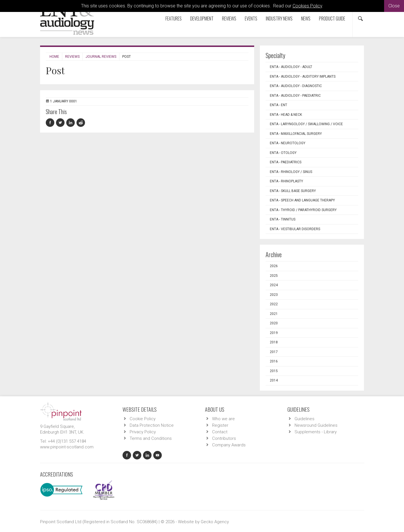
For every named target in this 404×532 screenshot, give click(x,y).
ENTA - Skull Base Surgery (293, 191)
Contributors (224, 438)
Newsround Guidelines (316, 425)
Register (220, 425)
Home (54, 57)
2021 (274, 314)
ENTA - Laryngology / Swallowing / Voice (306, 124)
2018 (274, 342)
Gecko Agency (215, 522)
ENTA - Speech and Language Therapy (302, 200)
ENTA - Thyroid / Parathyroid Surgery (303, 210)
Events (251, 18)
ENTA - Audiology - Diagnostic (296, 86)
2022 (274, 304)
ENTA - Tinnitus (283, 219)
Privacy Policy (143, 432)
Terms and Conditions (151, 438)
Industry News (279, 18)
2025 (274, 276)
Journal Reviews (101, 57)
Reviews (229, 18)
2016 (274, 361)
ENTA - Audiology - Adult (291, 67)
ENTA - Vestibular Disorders (295, 229)
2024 (274, 285)
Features (174, 18)
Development (202, 18)
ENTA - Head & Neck (286, 115)
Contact (220, 432)
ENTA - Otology (283, 153)
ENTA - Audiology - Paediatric (295, 96)
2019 (274, 333)
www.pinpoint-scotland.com (67, 447)
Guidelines (304, 419)
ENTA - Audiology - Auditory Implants (303, 77)
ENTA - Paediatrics (286, 162)
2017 (274, 352)
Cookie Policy (143, 419)
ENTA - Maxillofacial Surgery (296, 134)
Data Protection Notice (152, 425)
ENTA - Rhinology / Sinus (291, 172)
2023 (274, 295)
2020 (274, 323)
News (306, 18)
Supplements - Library (316, 432)
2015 (274, 371)
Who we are (223, 419)
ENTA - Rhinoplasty (286, 181)
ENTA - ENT (278, 105)
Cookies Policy (307, 6)
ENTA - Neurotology (288, 143)
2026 (274, 266)
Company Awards (229, 445)
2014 (274, 380)
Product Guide (332, 18)
